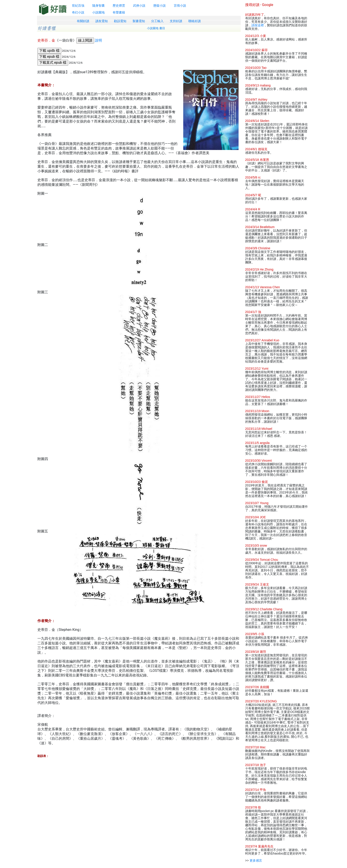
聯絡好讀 (195, 21)
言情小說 (180, 6)
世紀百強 (78, 6)
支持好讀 (176, 21)
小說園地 (98, 12)
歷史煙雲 (119, 6)
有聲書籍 (119, 12)
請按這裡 (258, 25)
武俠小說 (139, 6)
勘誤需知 (120, 21)
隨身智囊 (98, 6)
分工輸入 (157, 21)
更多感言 (256, 860)
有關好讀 (83, 21)
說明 (98, 40)
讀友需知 (102, 21)
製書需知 (139, 21)
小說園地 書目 (156, 28)
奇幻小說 (78, 12)
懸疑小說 (160, 6)
